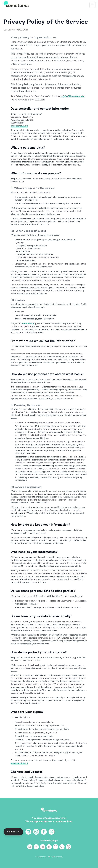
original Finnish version (73, 96)
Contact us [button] (13, 832)
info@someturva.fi (19, 126)
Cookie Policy (27, 323)
